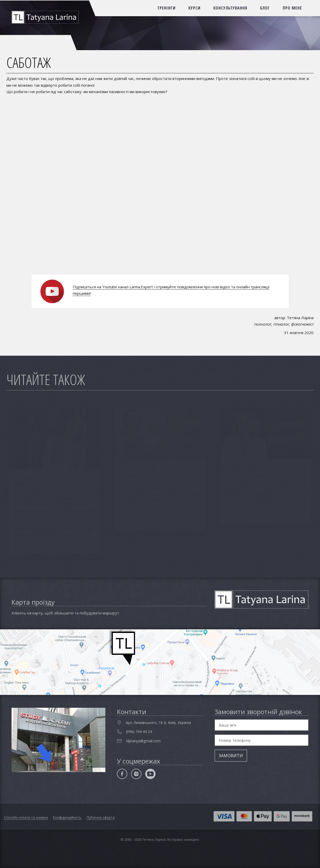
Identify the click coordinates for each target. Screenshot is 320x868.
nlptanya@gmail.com (143, 741)
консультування (230, 8)
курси (194, 8)
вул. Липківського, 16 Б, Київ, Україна (158, 723)
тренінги (166, 8)
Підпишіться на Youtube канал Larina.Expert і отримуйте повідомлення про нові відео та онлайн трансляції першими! (171, 290)
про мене (292, 8)
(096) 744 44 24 (139, 732)
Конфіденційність (67, 817)
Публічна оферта (101, 817)
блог (265, 8)
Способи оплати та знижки (26, 817)
